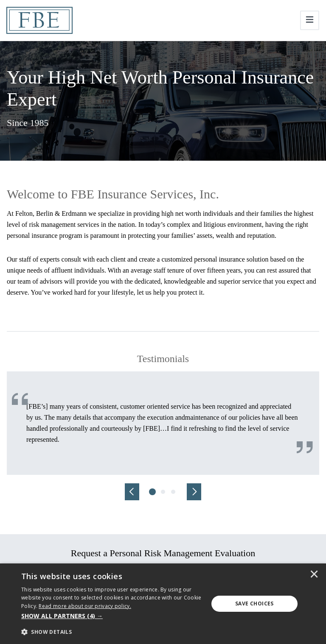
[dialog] (163, 604)
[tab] (153, 492)
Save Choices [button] (254, 604)
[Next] (194, 492)
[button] (112, 616)
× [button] (314, 575)
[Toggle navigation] (310, 20)
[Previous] (132, 492)
